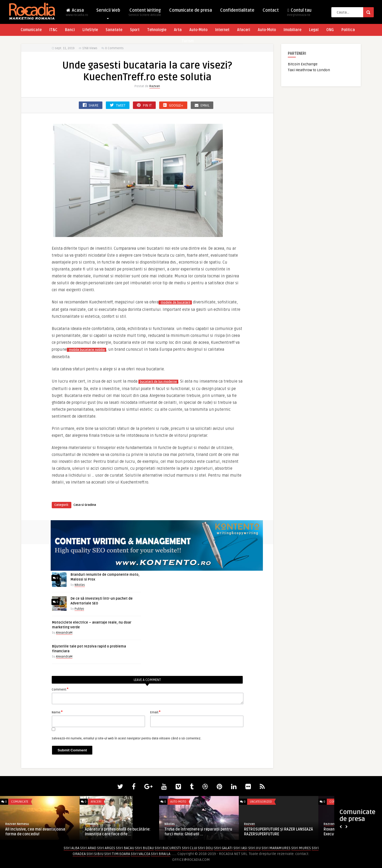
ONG (330, 30)
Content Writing (145, 14)
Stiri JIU (255, 848)
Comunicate (31, 30)
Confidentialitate (237, 10)
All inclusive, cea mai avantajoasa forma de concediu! (35, 832)
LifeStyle (90, 30)
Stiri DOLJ (206, 848)
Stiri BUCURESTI (168, 848)
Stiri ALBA (71, 848)
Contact (271, 10)
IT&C (53, 30)
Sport (135, 30)
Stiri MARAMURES (276, 848)
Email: (155, 712)
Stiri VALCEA (140, 854)
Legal (314, 30)
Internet (222, 30)
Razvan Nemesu (17, 824)
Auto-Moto (198, 30)
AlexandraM (64, 633)
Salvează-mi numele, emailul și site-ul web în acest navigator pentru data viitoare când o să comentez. (127, 738)
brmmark (92, 824)
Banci (70, 30)
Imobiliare (292, 30)
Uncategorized (261, 802)
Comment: (60, 689)
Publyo (79, 609)
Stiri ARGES (106, 848)
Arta (178, 30)
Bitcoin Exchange (303, 64)
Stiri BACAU (125, 848)
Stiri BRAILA (161, 854)
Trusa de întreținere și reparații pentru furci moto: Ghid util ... (198, 832)
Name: (57, 712)
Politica (348, 30)
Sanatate (114, 30)
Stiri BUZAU (144, 848)
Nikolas (80, 585)
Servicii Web (108, 12)
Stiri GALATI (223, 848)
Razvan (155, 86)
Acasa (77, 14)
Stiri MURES (301, 848)
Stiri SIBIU (95, 854)
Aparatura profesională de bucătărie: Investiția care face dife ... (118, 832)
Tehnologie (157, 30)
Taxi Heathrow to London (309, 70)
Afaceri (244, 30)
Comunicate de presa (191, 10)
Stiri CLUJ (190, 848)
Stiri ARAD (88, 848)
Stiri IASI (240, 848)
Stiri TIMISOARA (117, 854)
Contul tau (299, 14)
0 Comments (114, 48)
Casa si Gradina (85, 505)
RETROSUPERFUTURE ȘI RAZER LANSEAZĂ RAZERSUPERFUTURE (279, 832)
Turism (188, 41)
